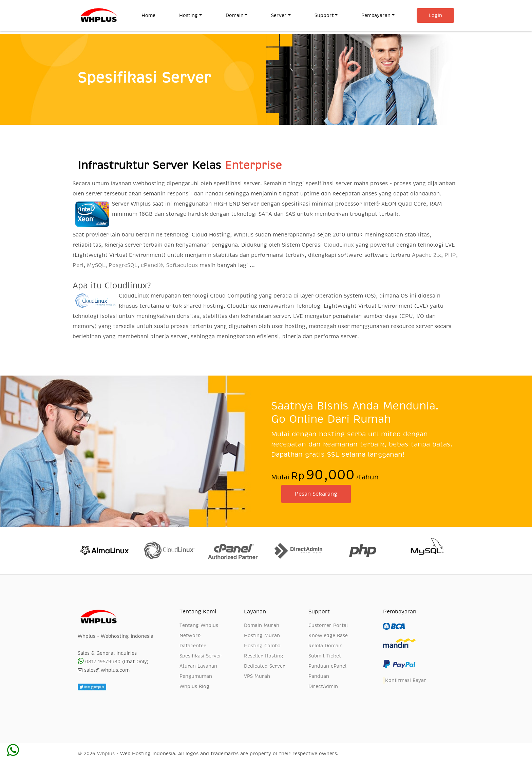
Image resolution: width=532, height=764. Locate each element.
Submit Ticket (325, 656)
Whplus (106, 753)
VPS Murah (257, 676)
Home (154, 15)
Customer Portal (328, 625)
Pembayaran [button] (376, 15)
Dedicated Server (264, 666)
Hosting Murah (262, 635)
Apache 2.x (426, 255)
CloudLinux (339, 245)
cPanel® (152, 265)
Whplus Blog (194, 686)
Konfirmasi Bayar (405, 681)
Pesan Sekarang (316, 494)
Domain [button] (235, 15)
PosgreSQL (123, 265)
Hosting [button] (188, 15)
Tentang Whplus (199, 625)
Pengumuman (196, 676)
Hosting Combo (262, 646)
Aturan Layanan (198, 666)
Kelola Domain (326, 646)
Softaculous (182, 265)
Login (435, 15)
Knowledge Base (328, 635)
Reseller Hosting (264, 656)
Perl (78, 265)
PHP (450, 255)
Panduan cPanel (327, 666)
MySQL (96, 265)
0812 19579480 (99, 662)
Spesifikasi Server (201, 656)
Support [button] (324, 15)
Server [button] (279, 15)
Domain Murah (262, 625)
